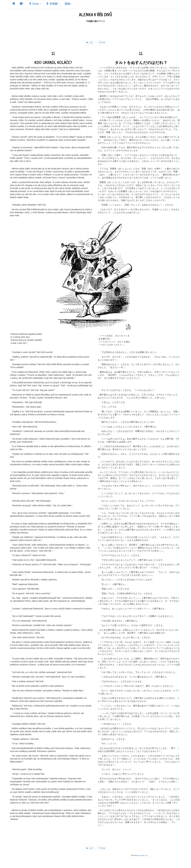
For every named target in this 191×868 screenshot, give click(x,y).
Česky (35, 3)
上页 (89, 42)
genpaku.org (143, 855)
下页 (102, 42)
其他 (68, 3)
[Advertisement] (95, 29)
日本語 (53, 3)
